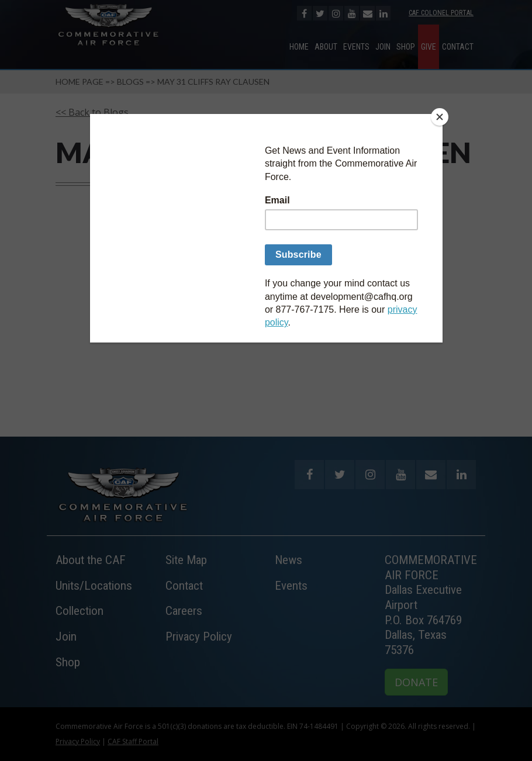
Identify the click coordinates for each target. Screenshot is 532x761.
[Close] (440, 117)
